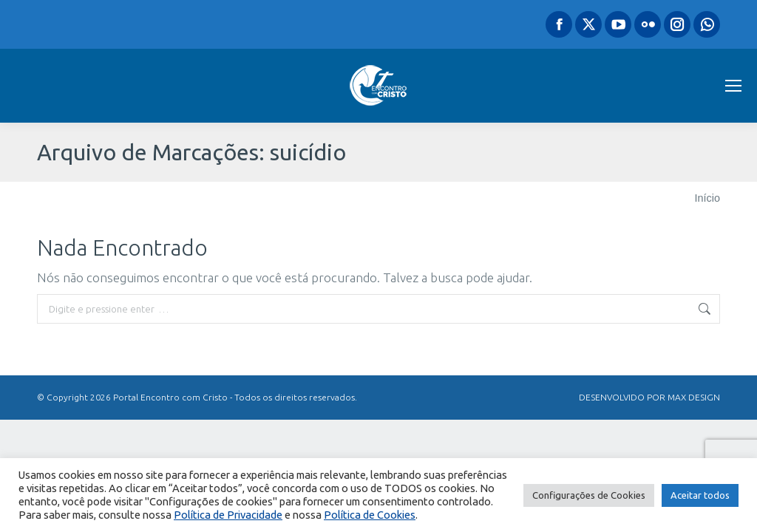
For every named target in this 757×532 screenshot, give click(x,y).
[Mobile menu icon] (733, 86)
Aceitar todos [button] (700, 495)
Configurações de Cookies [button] (589, 495)
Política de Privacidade (228, 515)
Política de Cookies (370, 515)
